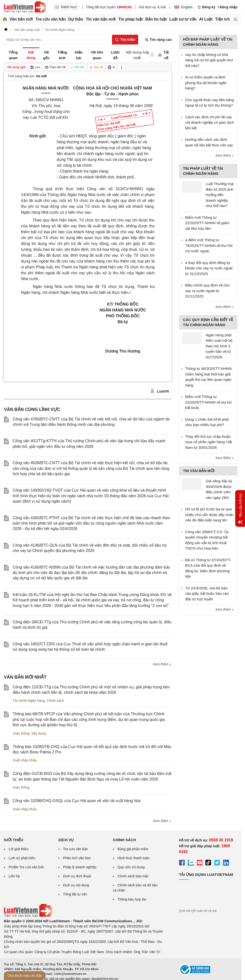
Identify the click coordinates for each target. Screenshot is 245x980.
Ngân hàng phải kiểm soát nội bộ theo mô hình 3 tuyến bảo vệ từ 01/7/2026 (219, 346)
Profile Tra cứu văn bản (26, 867)
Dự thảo (76, 19)
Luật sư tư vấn (183, 19)
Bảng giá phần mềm (133, 849)
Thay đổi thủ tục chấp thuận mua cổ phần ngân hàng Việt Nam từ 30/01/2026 (209, 442)
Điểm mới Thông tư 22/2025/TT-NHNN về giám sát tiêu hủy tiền (207, 223)
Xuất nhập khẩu (25, 760)
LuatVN (160, 391)
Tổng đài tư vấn (75, 894)
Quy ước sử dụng (131, 867)
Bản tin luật (156, 19)
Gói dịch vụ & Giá (152, 7)
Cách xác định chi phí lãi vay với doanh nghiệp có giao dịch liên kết (209, 122)
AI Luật (206, 19)
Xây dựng (39, 733)
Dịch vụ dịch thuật (77, 876)
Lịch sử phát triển (22, 858)
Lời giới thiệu (18, 849)
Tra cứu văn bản (50, 19)
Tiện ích (223, 19)
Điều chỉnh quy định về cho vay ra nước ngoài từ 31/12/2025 (207, 291)
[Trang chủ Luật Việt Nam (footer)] (28, 916)
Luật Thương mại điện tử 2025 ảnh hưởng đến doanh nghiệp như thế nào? (220, 195)
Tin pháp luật (130, 19)
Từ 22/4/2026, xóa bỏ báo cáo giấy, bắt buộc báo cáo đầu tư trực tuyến (207, 594)
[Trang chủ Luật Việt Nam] (25, 7)
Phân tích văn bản (77, 858)
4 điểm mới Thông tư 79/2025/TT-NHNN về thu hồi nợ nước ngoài (209, 245)
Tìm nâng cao (158, 40)
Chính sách (55, 701)
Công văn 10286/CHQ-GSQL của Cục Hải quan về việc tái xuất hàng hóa (77, 801)
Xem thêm (162, 664)
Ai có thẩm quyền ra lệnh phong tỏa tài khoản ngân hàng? (206, 83)
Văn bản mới (21, 19)
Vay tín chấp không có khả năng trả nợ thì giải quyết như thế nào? (209, 60)
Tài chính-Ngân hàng (29, 701)
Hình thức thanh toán (134, 858)
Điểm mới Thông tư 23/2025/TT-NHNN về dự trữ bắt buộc (208, 402)
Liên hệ (14, 876)
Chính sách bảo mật (133, 876)
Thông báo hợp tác (132, 899)
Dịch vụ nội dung (76, 885)
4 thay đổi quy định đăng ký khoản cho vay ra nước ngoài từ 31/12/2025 (209, 268)
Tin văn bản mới (101, 19)
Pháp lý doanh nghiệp (80, 867)
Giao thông (21, 733)
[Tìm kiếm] (125, 40)
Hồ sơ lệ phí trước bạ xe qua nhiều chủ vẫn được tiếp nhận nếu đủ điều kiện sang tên (209, 515)
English (183, 7)
